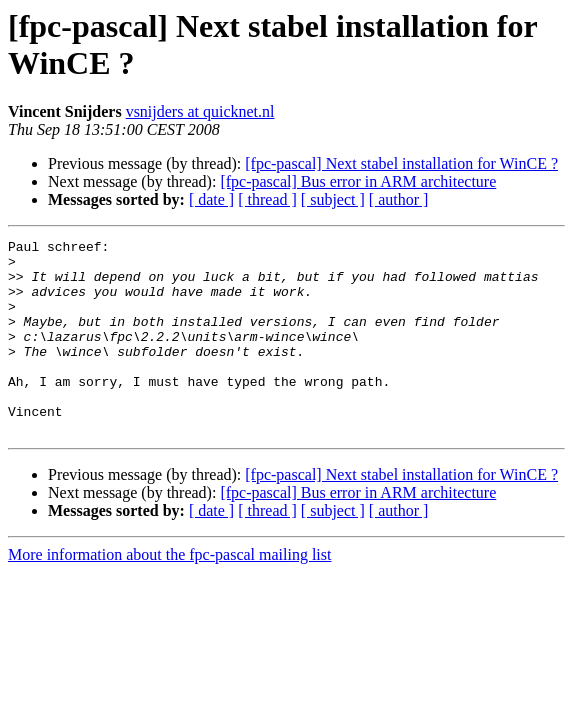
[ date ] (211, 199)
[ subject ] (333, 199)
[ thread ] (267, 199)
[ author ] (399, 199)
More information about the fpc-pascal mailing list (169, 593)
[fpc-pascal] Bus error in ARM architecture (358, 181)
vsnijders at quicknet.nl (200, 111)
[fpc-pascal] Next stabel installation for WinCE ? (401, 163)
